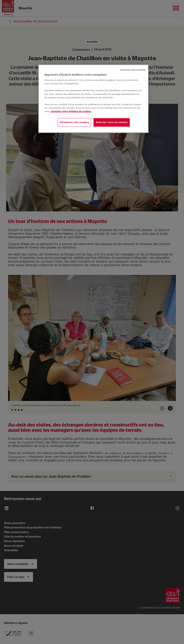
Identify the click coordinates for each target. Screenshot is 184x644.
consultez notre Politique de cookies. (71, 111)
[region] (93, 99)
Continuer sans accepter (133, 70)
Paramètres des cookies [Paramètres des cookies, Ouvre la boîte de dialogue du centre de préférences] (74, 122)
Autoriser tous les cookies (112, 122)
